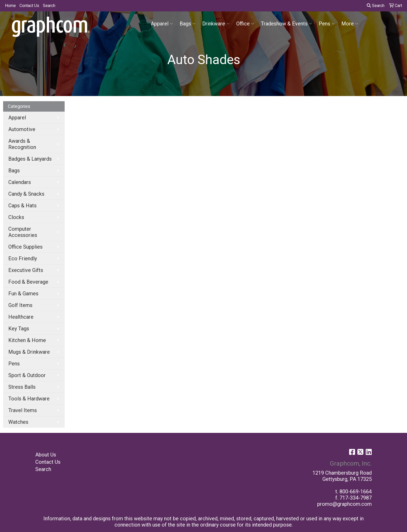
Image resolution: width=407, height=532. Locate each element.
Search (49, 6)
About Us (46, 455)
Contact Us (29, 6)
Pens (327, 24)
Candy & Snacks (26, 194)
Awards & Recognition (22, 144)
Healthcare (21, 317)
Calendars (20, 182)
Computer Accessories (23, 232)
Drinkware (216, 24)
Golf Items (20, 305)
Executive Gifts (26, 270)
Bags (188, 24)
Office (245, 24)
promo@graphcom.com (344, 504)
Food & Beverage (28, 282)
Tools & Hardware (29, 399)
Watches (18, 422)
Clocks (16, 217)
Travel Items (23, 410)
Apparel (162, 24)
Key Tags (19, 329)
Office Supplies (25, 247)
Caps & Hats (22, 206)
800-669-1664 (356, 492)
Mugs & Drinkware (29, 352)
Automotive (22, 129)
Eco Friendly (23, 258)
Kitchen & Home (27, 340)
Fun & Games (23, 294)
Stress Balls (22, 387)
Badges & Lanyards (30, 159)
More (350, 24)
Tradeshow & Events (286, 24)
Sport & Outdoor (27, 375)
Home (10, 6)
